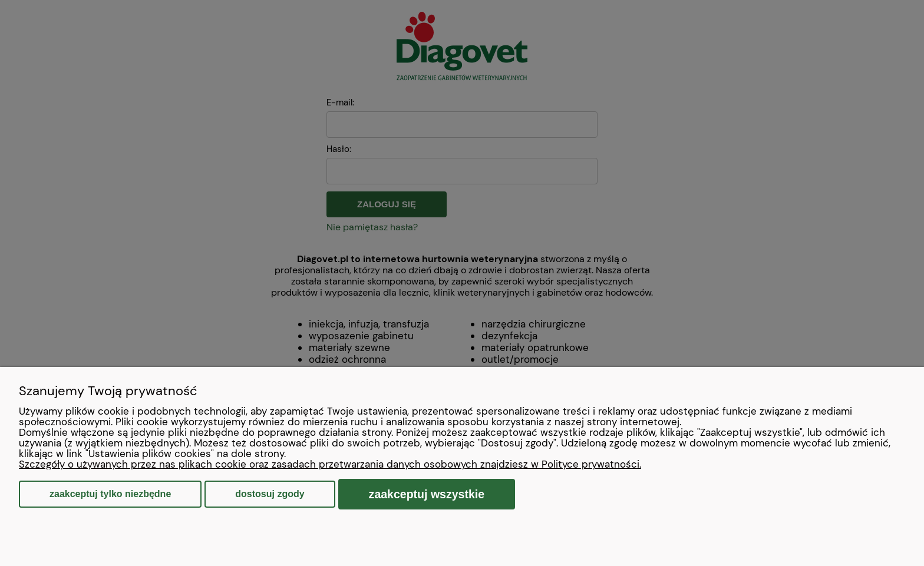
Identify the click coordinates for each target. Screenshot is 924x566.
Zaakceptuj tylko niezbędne (110, 494)
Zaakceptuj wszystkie (427, 494)
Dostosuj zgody (270, 494)
